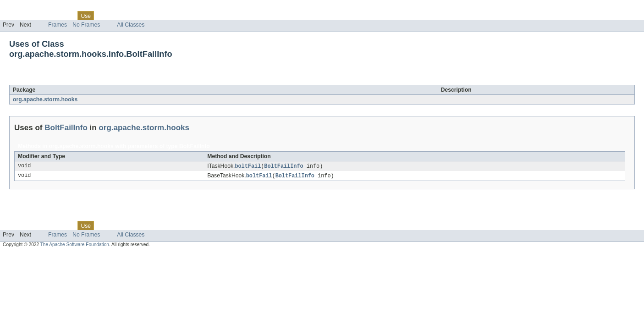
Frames (58, 25)
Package (42, 16)
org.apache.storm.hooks (45, 99)
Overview (14, 16)
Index (157, 16)
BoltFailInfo (78, 80)
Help (175, 16)
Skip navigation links (25, 8)
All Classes (131, 25)
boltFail (248, 166)
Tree (105, 16)
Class (66, 16)
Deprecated (130, 16)
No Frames (86, 25)
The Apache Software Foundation (75, 245)
